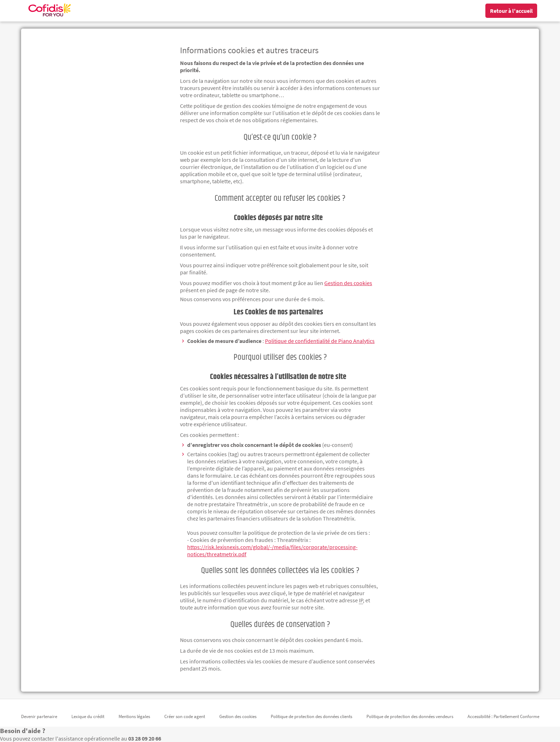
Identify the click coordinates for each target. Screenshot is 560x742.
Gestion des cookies (238, 716)
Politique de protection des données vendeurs (410, 716)
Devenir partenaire (39, 716)
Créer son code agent (185, 716)
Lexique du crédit (88, 716)
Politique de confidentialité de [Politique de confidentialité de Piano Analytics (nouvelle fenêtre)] (320, 341)
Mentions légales (134, 716)
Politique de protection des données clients (311, 716)
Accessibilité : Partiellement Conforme (503, 716)
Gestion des (348, 283)
